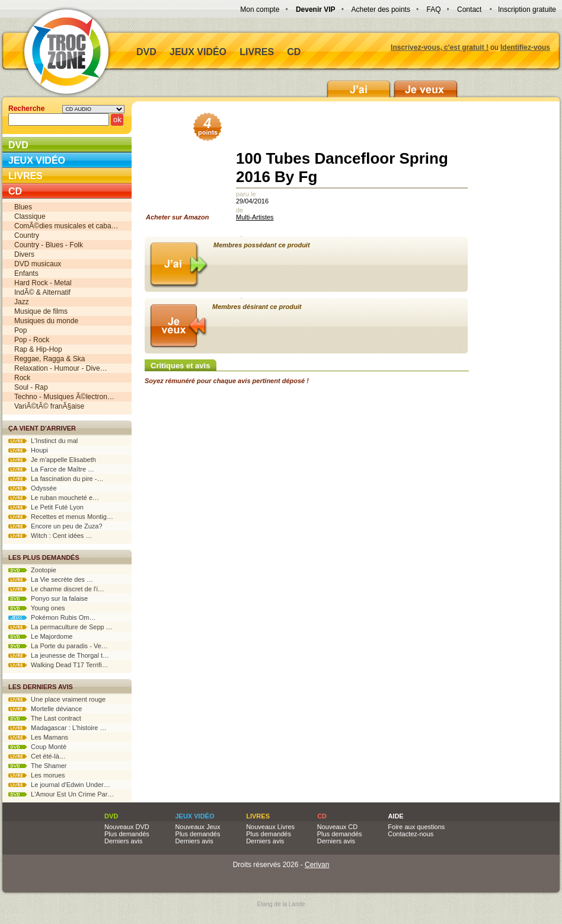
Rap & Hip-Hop (38, 349)
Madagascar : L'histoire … (58, 728)
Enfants (26, 273)
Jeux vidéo (198, 52)
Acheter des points (381, 9)
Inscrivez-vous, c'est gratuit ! (440, 47)
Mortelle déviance (45, 709)
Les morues (37, 775)
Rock (22, 378)
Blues (23, 207)
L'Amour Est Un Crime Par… (61, 794)
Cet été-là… (37, 756)
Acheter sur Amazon (181, 170)
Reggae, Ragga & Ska (50, 359)
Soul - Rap (31, 387)
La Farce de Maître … (51, 469)
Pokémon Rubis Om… (52, 617)
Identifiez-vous (525, 47)
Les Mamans (38, 737)
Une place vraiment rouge (57, 699)
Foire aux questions (416, 827)
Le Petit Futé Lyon (46, 507)
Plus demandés (127, 834)
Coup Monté (37, 747)
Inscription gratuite (527, 9)
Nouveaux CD (337, 827)
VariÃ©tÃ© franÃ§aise (49, 406)
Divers (24, 254)
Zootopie (32, 570)
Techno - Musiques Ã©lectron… (64, 397)
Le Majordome (40, 636)
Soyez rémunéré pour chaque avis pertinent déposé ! (227, 381)
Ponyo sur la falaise (48, 598)
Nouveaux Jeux (198, 827)
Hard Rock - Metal (43, 283)
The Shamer (37, 766)
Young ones (37, 608)
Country (27, 235)
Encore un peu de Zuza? (55, 526)
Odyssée (33, 488)
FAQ (433, 9)
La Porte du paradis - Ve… (58, 646)
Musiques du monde (46, 321)
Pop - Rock (32, 340)
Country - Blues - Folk (49, 245)
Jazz (22, 302)
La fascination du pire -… (56, 479)
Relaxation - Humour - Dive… (61, 368)
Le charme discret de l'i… (56, 589)
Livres (257, 52)
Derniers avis (123, 841)
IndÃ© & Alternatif (42, 292)
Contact (469, 9)
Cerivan (317, 865)
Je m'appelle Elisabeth (52, 460)
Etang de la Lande (281, 904)
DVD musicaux (38, 264)
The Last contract (45, 718)
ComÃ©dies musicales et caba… (66, 226)
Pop (20, 330)
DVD (146, 52)
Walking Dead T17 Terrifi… (58, 665)
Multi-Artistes (255, 217)
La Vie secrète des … (51, 579)
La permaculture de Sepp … (60, 627)
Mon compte (260, 9)
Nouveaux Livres (270, 827)
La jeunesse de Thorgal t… (59, 655)
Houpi (28, 450)
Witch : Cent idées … (50, 536)
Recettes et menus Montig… (61, 517)
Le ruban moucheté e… (54, 498)
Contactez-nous (411, 834)
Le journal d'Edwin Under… (59, 785)
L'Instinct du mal (43, 441)
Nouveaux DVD (127, 827)
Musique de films (41, 311)
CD (294, 52)
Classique (30, 216)
